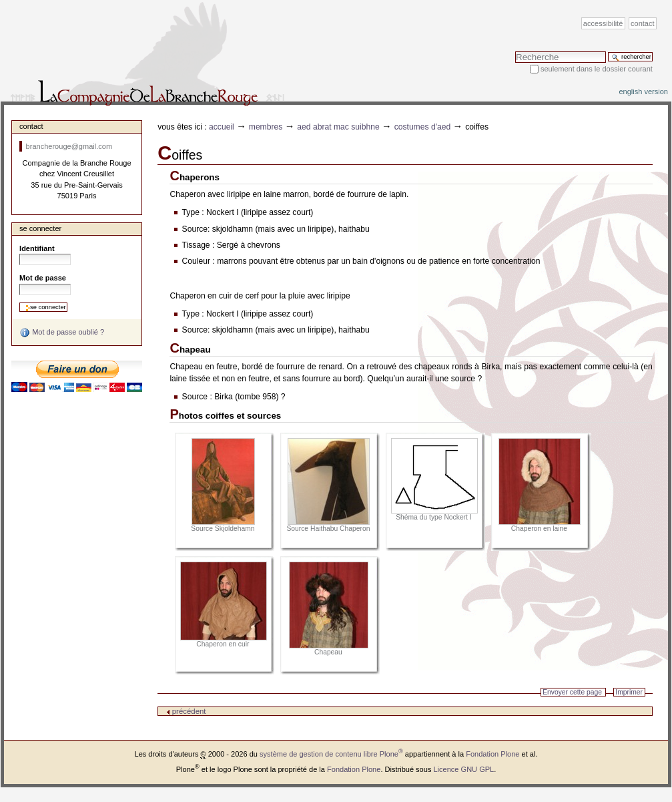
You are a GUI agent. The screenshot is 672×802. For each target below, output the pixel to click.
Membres (266, 127)
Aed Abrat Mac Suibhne (338, 127)
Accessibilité (603, 23)
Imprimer (629, 692)
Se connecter (40, 228)
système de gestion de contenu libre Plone (331, 754)
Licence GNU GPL (463, 769)
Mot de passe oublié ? (62, 333)
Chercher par (515, 51)
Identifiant (37, 248)
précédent (186, 711)
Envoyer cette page (572, 692)
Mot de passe (43, 278)
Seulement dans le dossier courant (597, 69)
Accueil (222, 127)
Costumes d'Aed (423, 127)
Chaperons (195, 177)
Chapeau (190, 350)
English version (643, 91)
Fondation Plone (492, 754)
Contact (643, 23)
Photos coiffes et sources (225, 416)
